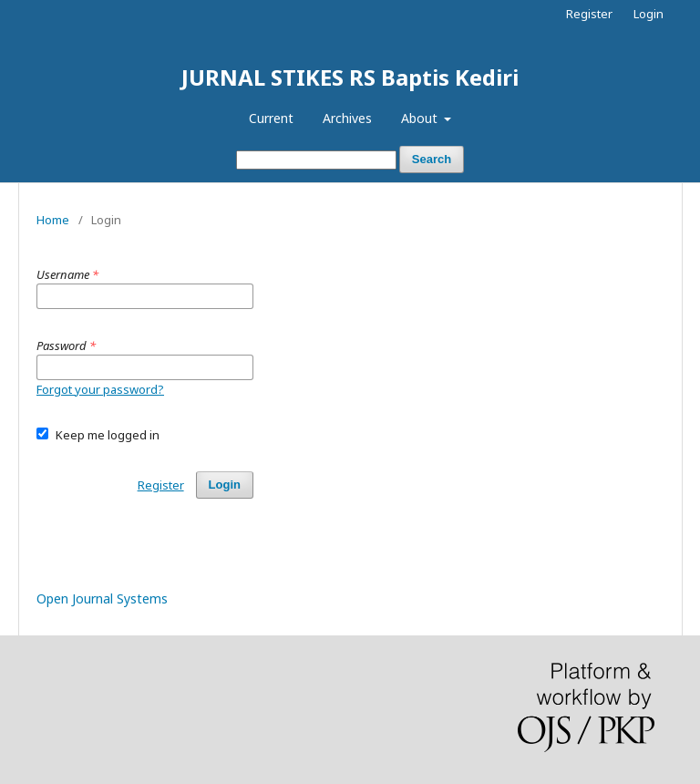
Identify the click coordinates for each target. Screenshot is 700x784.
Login (649, 14)
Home (53, 220)
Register (589, 14)
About (421, 118)
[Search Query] (316, 160)
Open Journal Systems (102, 598)
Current (271, 118)
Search (432, 159)
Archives (347, 118)
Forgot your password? (100, 389)
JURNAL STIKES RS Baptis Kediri (350, 77)
